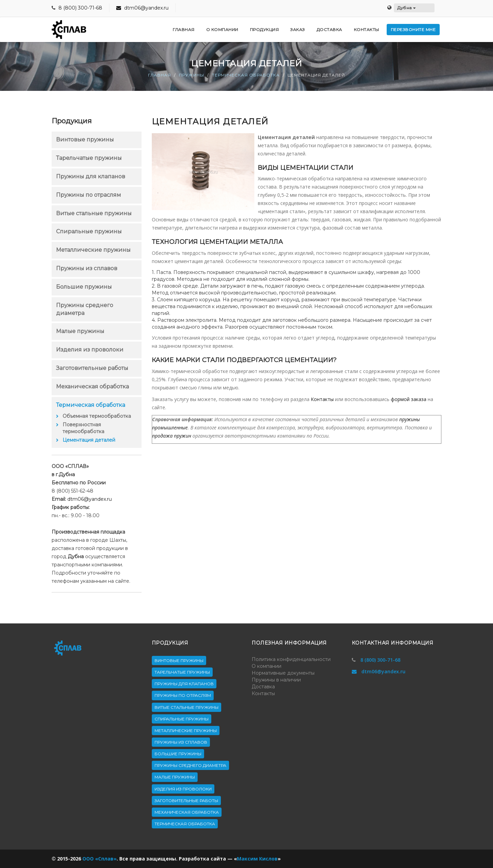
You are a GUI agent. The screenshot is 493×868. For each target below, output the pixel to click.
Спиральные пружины (89, 231)
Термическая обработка (246, 75)
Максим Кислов (257, 859)
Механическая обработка (92, 387)
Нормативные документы (283, 673)
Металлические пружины (93, 250)
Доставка (263, 687)
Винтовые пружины (85, 140)
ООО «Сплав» (99, 859)
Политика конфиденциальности (291, 659)
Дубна (407, 8)
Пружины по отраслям (89, 195)
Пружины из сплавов (87, 268)
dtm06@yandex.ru (142, 8)
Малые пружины (80, 331)
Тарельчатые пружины (89, 158)
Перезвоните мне (413, 30)
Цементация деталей (89, 440)
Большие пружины (84, 287)
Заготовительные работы (92, 368)
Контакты (322, 399)
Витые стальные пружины (94, 213)
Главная (159, 75)
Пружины (191, 75)
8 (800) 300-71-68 (80, 8)
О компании (267, 666)
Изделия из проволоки (90, 350)
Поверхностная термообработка (83, 428)
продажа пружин (172, 436)
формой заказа (409, 399)
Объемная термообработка (97, 416)
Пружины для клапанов (91, 176)
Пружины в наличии (276, 680)
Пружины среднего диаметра (190, 765)
